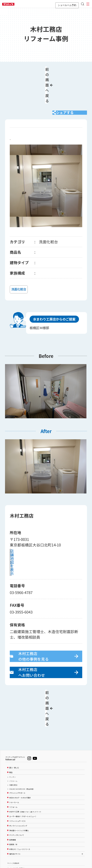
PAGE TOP (46, 853)
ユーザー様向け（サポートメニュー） (23, 781)
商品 (11, 737)
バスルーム (13, 745)
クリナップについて (17, 799)
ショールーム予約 (67, 5)
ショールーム (14, 767)
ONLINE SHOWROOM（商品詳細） (22, 753)
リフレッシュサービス (17, 786)
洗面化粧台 (13, 749)
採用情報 (12, 804)
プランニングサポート (17, 757)
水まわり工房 (25, 776)
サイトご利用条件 (13, 828)
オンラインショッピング (18, 790)
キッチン (12, 741)
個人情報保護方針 (13, 837)
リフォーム (13, 771)
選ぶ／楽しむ (14, 732)
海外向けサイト (15, 818)
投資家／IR (13, 809)
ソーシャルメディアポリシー (17, 832)
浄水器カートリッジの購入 (19, 795)
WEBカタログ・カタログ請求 (20, 762)
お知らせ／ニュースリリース (20, 814)
